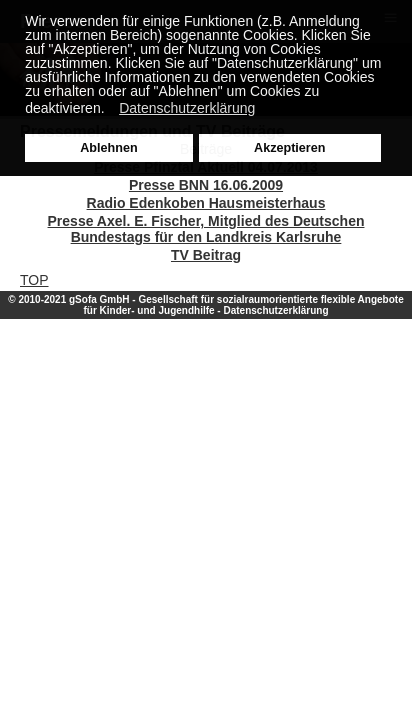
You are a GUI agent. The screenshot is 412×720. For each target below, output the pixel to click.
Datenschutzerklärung (275, 310)
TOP (34, 280)
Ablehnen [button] (108, 148)
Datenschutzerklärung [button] (187, 108)
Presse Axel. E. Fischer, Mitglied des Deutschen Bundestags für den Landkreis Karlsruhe (206, 229)
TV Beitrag (206, 255)
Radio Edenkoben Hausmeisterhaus (206, 203)
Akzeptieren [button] (289, 148)
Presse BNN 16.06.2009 (206, 185)
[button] (109, 110)
